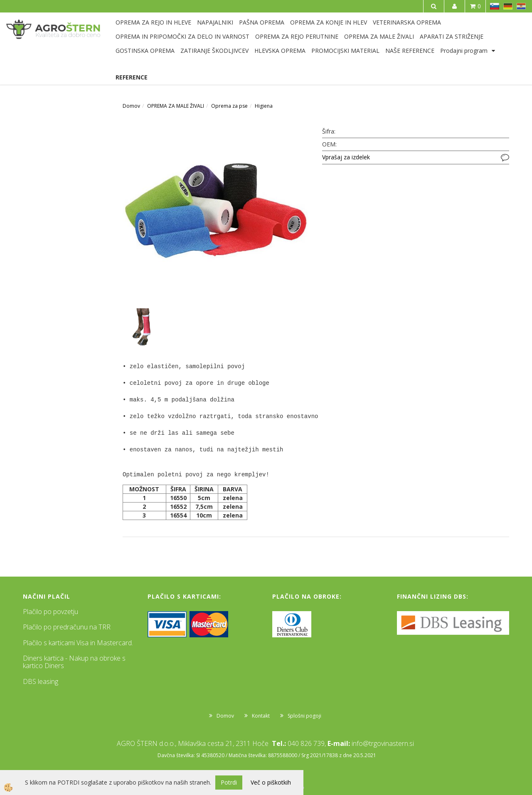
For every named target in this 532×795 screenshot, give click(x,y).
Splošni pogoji (304, 716)
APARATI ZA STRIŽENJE (452, 36)
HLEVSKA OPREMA (280, 51)
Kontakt (261, 716)
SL (495, 6)
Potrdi (229, 782)
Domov (131, 106)
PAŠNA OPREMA (262, 22)
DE (508, 6)
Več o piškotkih (271, 782)
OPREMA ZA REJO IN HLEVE (153, 22)
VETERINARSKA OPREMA (407, 22)
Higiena (264, 106)
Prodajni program (464, 51)
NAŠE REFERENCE (410, 51)
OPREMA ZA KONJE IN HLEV (329, 22)
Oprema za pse (229, 106)
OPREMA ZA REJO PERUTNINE (297, 36)
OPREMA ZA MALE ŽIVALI (379, 36)
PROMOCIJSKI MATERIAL (345, 51)
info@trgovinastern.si (383, 743)
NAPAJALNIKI (215, 22)
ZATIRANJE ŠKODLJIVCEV (214, 51)
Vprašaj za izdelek (346, 157)
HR (521, 6)
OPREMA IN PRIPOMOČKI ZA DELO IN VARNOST (182, 36)
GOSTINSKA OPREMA (145, 51)
